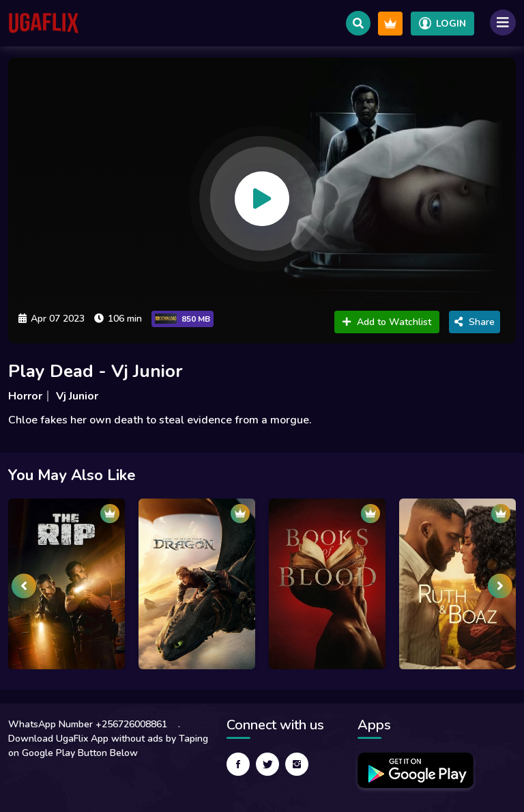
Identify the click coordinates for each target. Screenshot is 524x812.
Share (475, 322)
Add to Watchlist (387, 322)
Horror (25, 396)
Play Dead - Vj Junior (96, 371)
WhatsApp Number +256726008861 (88, 724)
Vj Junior (77, 396)
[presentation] (24, 586)
